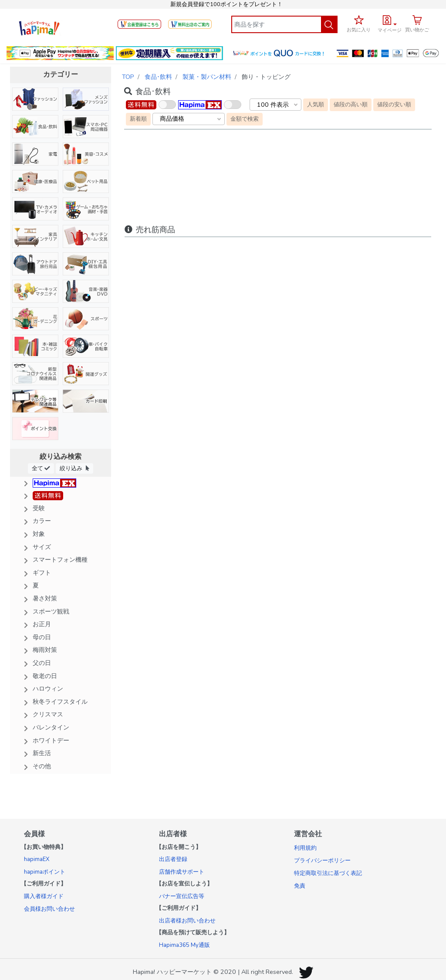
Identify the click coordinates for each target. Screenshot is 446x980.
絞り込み (74, 468)
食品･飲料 (158, 77)
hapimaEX (37, 859)
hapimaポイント (45, 872)
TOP (128, 77)
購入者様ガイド (44, 896)
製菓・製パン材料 (207, 77)
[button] (390, 23)
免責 (300, 886)
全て (41, 468)
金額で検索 (245, 119)
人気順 (316, 104)
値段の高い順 (351, 104)
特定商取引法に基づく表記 (328, 873)
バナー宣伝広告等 (182, 896)
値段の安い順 (394, 104)
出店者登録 (173, 859)
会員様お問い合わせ (49, 909)
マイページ (390, 30)
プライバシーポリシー (322, 861)
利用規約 (305, 848)
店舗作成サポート (182, 872)
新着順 (138, 119)
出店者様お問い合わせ (187, 921)
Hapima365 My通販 (184, 945)
